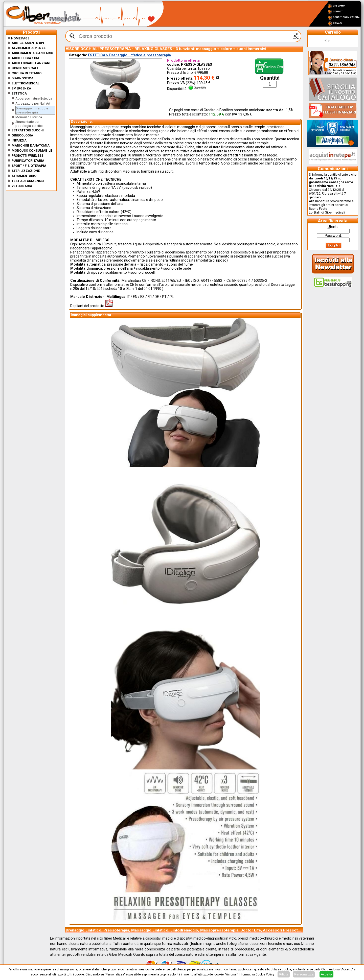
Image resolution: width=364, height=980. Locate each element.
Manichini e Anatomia (31, 145)
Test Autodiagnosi (28, 181)
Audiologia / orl (26, 58)
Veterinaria (22, 186)
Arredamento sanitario (32, 53)
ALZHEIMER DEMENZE (29, 48)
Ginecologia (22, 135)
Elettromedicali (26, 83)
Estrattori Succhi (28, 130)
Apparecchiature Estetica (34, 98)
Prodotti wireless (27, 156)
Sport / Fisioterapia (29, 166)
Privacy (338, 23)
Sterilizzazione (26, 171)
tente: (333, 227)
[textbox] (183, 36)
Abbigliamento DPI (28, 43)
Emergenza (21, 88)
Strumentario (24, 176)
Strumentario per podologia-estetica (29, 124)
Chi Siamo (339, 6)
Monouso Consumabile (32, 150)
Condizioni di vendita (346, 17)
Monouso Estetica (29, 117)
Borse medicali (25, 68)
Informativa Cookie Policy (257, 974)
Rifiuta (284, 974)
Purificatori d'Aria (28, 161)
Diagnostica (22, 78)
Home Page (18, 38)
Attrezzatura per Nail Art (33, 103)
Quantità (270, 78)
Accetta (326, 974)
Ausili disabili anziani (31, 63)
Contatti (338, 12)
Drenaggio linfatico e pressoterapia (32, 110)
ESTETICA (19, 93)
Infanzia (19, 140)
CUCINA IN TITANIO (27, 73)
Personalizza (304, 974)
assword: (333, 236)
